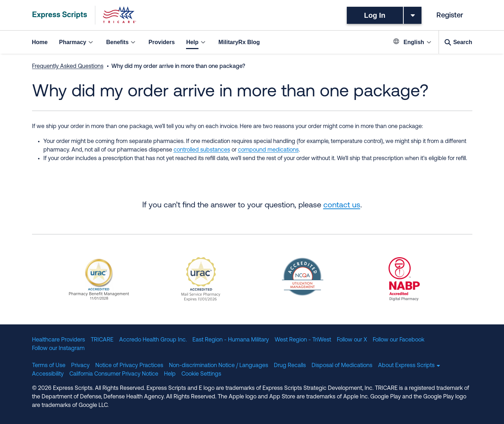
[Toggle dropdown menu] (413, 15)
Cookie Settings (201, 374)
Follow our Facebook (399, 340)
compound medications (268, 150)
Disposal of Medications (342, 366)
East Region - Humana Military (231, 340)
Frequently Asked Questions (68, 67)
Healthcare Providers (59, 340)
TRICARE (102, 340)
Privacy (80, 366)
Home (40, 42)
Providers (162, 42)
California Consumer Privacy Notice (114, 374)
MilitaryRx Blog (239, 42)
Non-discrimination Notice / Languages (219, 366)
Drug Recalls (290, 366)
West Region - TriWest (303, 340)
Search (463, 42)
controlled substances (202, 150)
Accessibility (48, 374)
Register (450, 16)
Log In (375, 15)
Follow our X (352, 340)
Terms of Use (49, 366)
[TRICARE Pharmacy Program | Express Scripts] (84, 15)
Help (170, 374)
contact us (342, 205)
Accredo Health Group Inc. (153, 340)
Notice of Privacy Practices (129, 366)
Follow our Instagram (58, 349)
